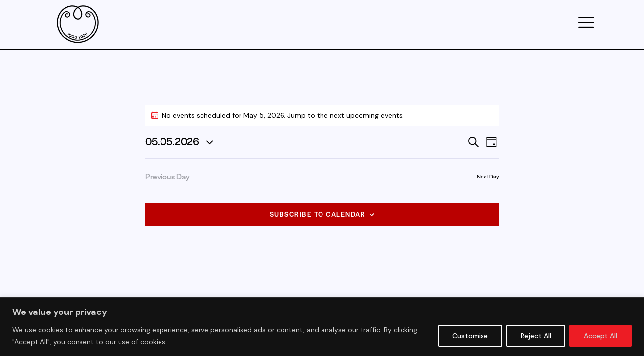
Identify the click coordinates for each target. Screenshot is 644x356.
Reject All (536, 336)
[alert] (322, 115)
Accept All (601, 336)
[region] (322, 327)
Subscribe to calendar (318, 214)
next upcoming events (366, 115)
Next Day (488, 176)
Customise (470, 336)
